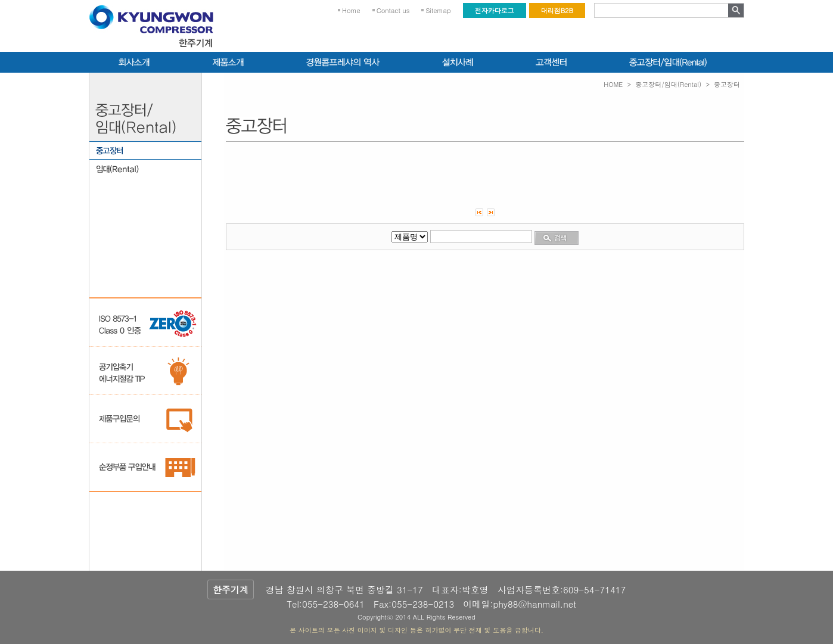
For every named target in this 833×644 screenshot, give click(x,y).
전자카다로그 (495, 10)
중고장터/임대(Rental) (668, 84)
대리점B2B (557, 10)
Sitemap (438, 10)
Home (351, 10)
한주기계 (231, 589)
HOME (613, 84)
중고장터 (727, 84)
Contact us (393, 10)
